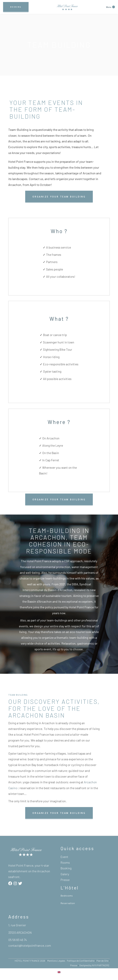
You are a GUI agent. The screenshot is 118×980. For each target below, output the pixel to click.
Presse (65, 880)
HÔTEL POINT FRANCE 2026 (30, 961)
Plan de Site (103, 961)
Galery (65, 874)
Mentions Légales (56, 961)
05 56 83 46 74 (18, 940)
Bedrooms (67, 896)
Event (64, 857)
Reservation (68, 903)
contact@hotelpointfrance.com (30, 945)
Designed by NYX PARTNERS (94, 965)
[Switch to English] (59, 972)
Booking (66, 868)
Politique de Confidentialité (81, 961)
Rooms (65, 862)
